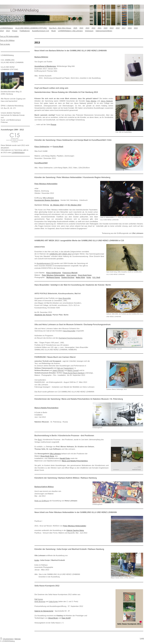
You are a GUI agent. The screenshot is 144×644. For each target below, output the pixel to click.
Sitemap (17, 639)
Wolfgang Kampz (53, 277)
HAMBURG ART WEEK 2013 (60, 254)
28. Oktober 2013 (74, 205)
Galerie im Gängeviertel (44, 611)
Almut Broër (53, 618)
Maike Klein (81, 277)
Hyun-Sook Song (85, 275)
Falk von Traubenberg (65, 368)
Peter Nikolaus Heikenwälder (46, 184)
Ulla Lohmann (55, 454)
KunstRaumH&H (41, 163)
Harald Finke (65, 458)
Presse (53, 124)
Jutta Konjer (53, 601)
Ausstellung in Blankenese (45, 66)
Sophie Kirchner (68, 277)
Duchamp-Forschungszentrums (71, 338)
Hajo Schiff (66, 618)
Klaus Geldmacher (42, 147)
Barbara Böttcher (41, 57)
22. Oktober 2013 (57, 205)
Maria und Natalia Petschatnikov (75, 461)
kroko (89, 277)
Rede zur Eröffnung (42, 501)
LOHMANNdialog (18, 152)
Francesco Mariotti (70, 273)
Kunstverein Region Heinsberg (47, 200)
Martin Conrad (73, 370)
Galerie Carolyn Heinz (75, 530)
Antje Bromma (40, 601)
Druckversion (7, 639)
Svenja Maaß (58, 147)
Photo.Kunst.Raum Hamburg (74, 373)
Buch (40, 440)
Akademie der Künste (43, 315)
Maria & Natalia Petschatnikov (46, 408)
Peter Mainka (91, 101)
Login (142, 638)
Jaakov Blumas (58, 370)
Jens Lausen (71, 275)
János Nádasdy (107, 101)
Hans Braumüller (65, 298)
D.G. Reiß (96, 277)
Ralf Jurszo (39, 599)
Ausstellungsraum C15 (45, 263)
